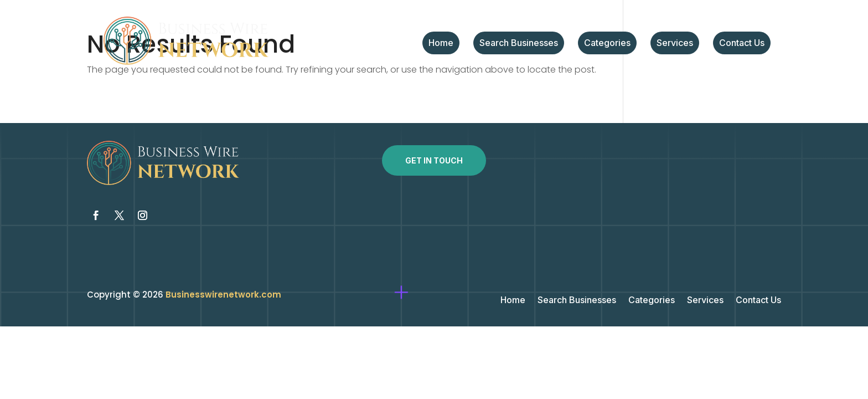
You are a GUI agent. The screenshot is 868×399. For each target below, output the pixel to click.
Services (675, 44)
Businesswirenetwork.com (223, 295)
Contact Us (742, 44)
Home (441, 44)
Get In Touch (434, 160)
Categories (607, 44)
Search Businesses (519, 44)
